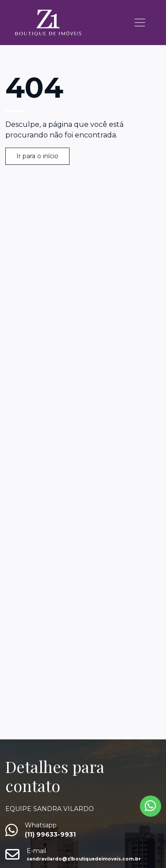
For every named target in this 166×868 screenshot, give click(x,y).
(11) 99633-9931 (50, 834)
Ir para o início (37, 156)
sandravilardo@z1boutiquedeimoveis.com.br (84, 859)
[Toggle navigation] (140, 23)
